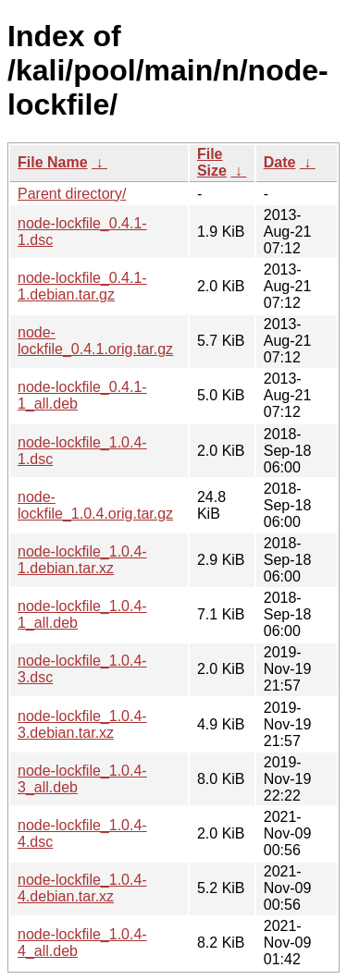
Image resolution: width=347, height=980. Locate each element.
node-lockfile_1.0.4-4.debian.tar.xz (82, 888)
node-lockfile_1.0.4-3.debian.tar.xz (82, 724)
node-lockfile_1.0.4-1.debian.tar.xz (82, 560)
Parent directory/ (72, 194)
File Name (53, 162)
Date (280, 162)
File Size (212, 162)
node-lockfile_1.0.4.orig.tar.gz (95, 505)
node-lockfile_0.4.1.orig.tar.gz (95, 341)
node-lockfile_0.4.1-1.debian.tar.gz (82, 286)
